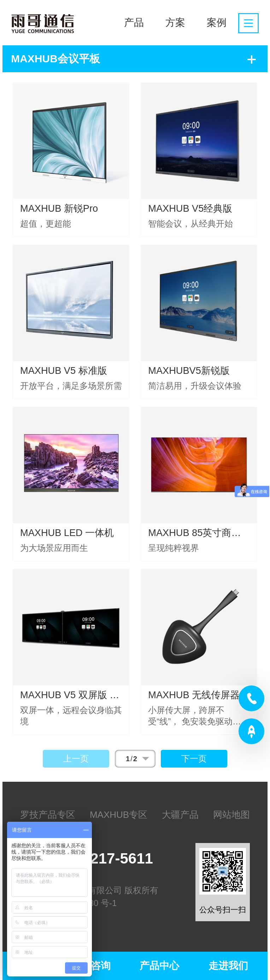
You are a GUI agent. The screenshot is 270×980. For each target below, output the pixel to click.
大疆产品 (180, 815)
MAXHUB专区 (119, 815)
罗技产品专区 (48, 815)
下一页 (194, 759)
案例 (217, 22)
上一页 (76, 759)
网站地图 (231, 815)
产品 (134, 22)
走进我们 (228, 966)
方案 (175, 22)
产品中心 (159, 966)
